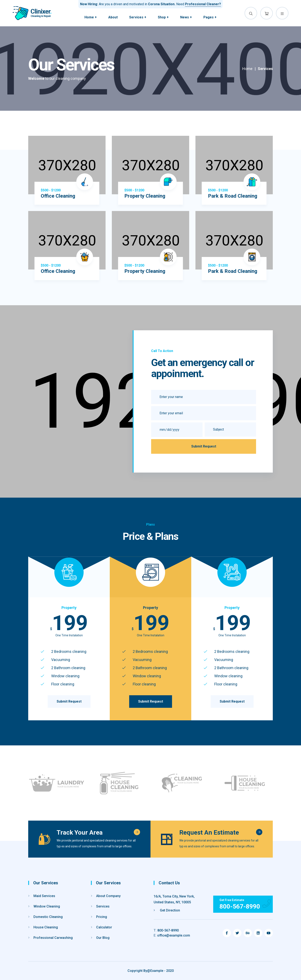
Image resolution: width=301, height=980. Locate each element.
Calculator (101, 927)
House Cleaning (43, 927)
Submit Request (204, 446)
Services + (138, 17)
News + (186, 17)
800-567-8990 (166, 930)
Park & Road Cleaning (233, 196)
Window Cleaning (44, 906)
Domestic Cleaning (45, 917)
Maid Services (42, 896)
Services (100, 906)
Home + (91, 17)
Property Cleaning (145, 196)
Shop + (163, 17)
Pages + (210, 17)
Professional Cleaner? (203, 4)
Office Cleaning (58, 196)
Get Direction (167, 910)
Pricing (99, 917)
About (113, 17)
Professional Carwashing (50, 938)
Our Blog (100, 938)
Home (247, 69)
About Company (106, 896)
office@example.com (172, 935)
